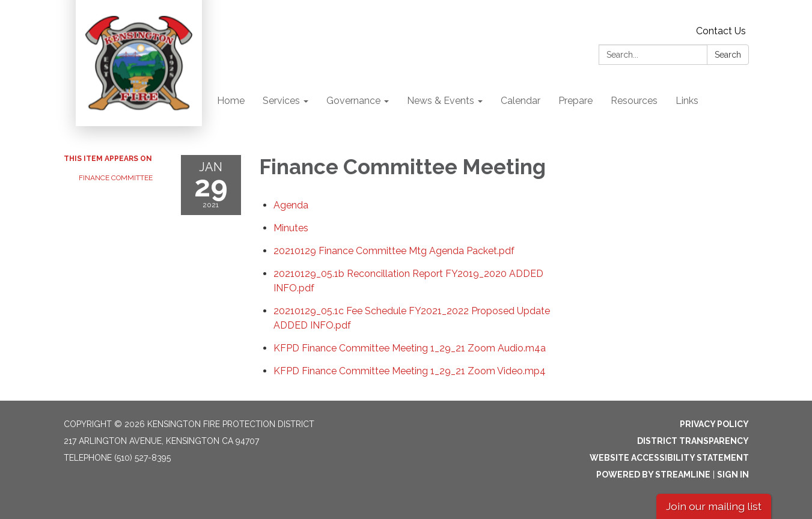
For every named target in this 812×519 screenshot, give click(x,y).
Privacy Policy (714, 424)
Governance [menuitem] (353, 101)
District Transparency (693, 441)
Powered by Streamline (653, 475)
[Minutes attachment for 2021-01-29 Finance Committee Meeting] (291, 228)
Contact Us (721, 31)
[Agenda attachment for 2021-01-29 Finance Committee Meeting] (291, 205)
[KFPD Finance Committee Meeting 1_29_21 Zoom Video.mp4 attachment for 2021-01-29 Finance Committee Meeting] (410, 371)
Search (728, 55)
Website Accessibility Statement (669, 458)
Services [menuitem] (281, 101)
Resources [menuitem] (634, 101)
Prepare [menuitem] (575, 101)
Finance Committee (116, 178)
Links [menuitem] (687, 101)
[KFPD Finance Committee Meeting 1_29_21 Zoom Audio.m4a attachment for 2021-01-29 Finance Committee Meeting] (410, 348)
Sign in (733, 475)
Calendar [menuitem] (520, 101)
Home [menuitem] (231, 101)
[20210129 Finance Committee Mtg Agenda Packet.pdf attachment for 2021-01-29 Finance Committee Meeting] (394, 251)
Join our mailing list (714, 506)
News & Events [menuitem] (441, 101)
